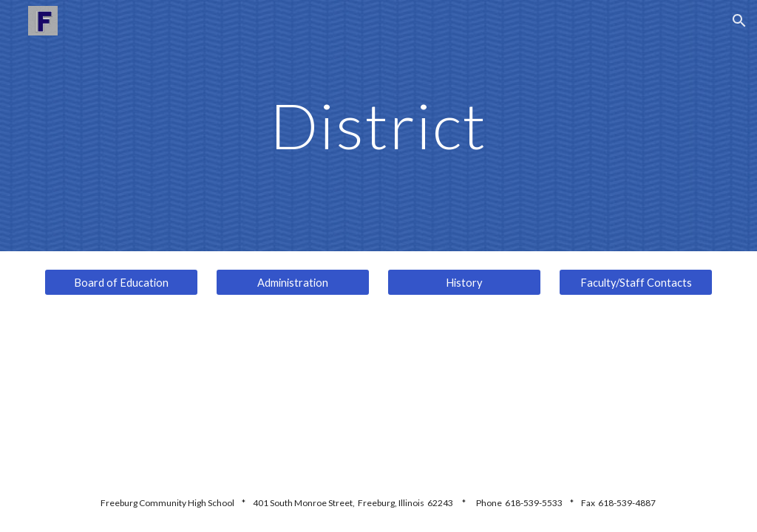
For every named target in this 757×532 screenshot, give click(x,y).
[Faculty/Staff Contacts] (636, 282)
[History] (465, 282)
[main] (378, 125)
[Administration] (293, 282)
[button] (739, 21)
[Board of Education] (122, 282)
